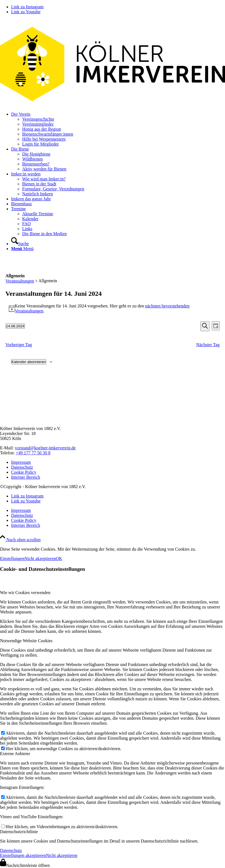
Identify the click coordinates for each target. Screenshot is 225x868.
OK (59, 559)
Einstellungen (12, 559)
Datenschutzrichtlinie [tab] (19, 832)
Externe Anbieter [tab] (15, 754)
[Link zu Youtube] (26, 12)
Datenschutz (22, 467)
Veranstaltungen (20, 281)
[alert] (113, 309)
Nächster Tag (208, 345)
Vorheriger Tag (19, 345)
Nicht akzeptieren (40, 559)
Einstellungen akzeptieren (23, 855)
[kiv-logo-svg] (113, 105)
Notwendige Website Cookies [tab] (26, 641)
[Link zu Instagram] (27, 7)
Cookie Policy (24, 472)
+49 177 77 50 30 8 (33, 453)
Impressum (21, 462)
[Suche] (20, 244)
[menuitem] (118, 129)
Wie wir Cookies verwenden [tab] (25, 593)
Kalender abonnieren (29, 362)
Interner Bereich (25, 477)
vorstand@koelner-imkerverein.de (45, 448)
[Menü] (22, 249)
